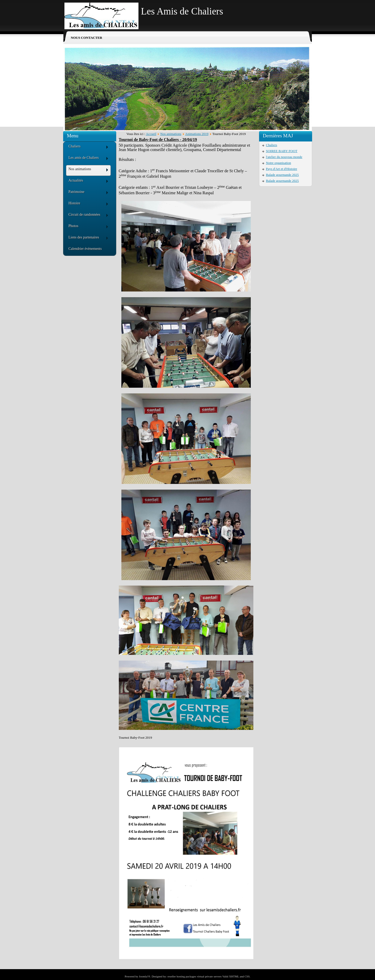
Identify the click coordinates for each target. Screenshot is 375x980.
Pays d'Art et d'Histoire (282, 169)
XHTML (234, 976)
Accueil (151, 134)
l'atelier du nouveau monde (284, 157)
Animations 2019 (197, 134)
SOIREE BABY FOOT (282, 151)
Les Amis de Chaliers (182, 11)
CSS (247, 976)
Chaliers (272, 145)
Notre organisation (279, 163)
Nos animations (171, 134)
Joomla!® (145, 976)
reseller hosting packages (182, 976)
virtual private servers (209, 976)
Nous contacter (87, 38)
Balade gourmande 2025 (282, 175)
